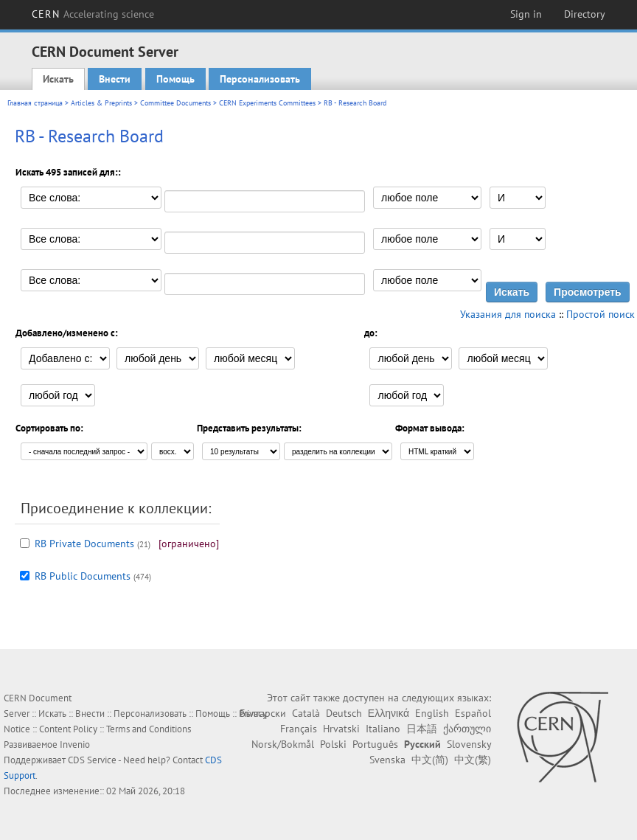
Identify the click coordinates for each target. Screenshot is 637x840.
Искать (58, 79)
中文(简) (430, 760)
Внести (115, 79)
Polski (333, 744)
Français (299, 729)
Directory (585, 14)
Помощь (175, 79)
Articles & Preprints (101, 103)
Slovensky (469, 744)
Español (473, 713)
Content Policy (68, 729)
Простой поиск (601, 314)
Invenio (75, 744)
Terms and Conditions (149, 729)
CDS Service (92, 760)
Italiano (383, 729)
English (432, 713)
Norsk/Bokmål (283, 744)
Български (263, 713)
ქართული (467, 729)
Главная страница (35, 103)
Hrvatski (341, 729)
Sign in (526, 14)
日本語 (422, 729)
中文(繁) (473, 760)
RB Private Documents (84, 544)
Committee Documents (175, 103)
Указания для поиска (508, 314)
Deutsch (344, 713)
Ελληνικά (389, 713)
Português (375, 744)
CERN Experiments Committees (267, 103)
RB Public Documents (83, 576)
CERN (93, 14)
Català (306, 713)
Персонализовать (260, 79)
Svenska (387, 760)
